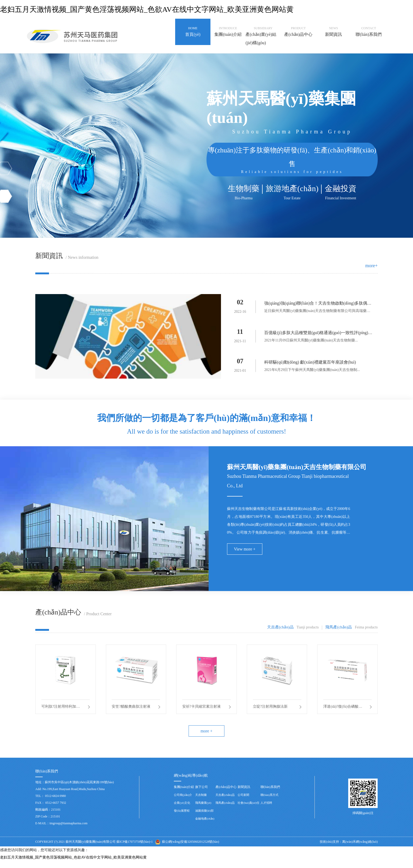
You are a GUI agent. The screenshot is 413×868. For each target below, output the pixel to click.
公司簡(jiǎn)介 (183, 802)
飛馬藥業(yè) (203, 810)
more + (206, 737)
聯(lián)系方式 (269, 802)
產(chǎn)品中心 (226, 794)
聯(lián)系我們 (270, 794)
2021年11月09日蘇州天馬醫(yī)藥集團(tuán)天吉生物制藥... (311, 341)
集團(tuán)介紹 (184, 794)
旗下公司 (201, 794)
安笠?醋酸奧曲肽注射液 (132, 711)
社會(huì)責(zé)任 (248, 810)
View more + (245, 552)
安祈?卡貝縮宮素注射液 (202, 711)
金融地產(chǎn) (205, 825)
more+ (372, 266)
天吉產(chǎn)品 (225, 802)
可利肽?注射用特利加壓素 (61, 712)
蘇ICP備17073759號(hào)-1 (135, 849)
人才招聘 (266, 810)
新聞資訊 (244, 794)
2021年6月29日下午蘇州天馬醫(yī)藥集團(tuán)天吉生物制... (312, 371)
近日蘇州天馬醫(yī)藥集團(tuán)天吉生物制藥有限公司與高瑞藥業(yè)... (319, 312)
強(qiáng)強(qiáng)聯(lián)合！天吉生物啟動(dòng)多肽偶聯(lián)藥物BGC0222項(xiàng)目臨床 (318, 304)
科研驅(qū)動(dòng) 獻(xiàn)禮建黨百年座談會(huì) (310, 363)
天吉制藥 (201, 802)
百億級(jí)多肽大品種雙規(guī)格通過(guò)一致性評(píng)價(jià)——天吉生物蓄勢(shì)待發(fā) (318, 334)
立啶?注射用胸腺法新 (271, 711)
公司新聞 (243, 802)
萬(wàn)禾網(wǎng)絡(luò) (360, 849)
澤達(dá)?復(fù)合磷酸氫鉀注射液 (343, 712)
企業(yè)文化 (182, 810)
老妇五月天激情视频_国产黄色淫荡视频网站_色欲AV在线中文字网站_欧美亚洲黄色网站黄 (147, 9)
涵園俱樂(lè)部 (204, 817)
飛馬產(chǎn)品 (225, 810)
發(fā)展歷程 (182, 817)
